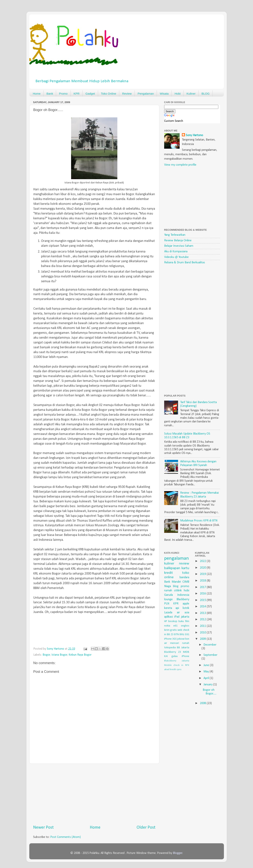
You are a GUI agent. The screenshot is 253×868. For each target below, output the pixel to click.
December (210, 645)
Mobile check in (174, 665)
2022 (203, 561)
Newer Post (43, 828)
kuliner (169, 564)
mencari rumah (180, 643)
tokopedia (170, 648)
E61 (187, 634)
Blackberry (183, 599)
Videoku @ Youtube (176, 257)
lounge (168, 599)
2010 (203, 633)
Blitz (182, 634)
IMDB (186, 652)
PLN (167, 604)
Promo (63, 94)
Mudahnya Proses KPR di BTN (199, 521)
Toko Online (109, 94)
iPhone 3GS (170, 639)
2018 (203, 581)
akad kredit (170, 669)
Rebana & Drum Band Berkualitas (185, 263)
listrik (186, 608)
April (207, 678)
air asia (183, 613)
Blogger (178, 853)
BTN (177, 634)
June (207, 665)
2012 (203, 620)
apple (186, 604)
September (210, 655)
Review (127, 94)
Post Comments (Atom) (66, 837)
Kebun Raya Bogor (80, 655)
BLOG (206, 94)
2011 (203, 626)
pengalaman (177, 558)
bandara (184, 577)
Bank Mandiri (173, 582)
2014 (203, 607)
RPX (187, 665)
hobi (187, 591)
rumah (168, 591)
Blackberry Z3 (173, 652)
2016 (203, 594)
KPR (77, 94)
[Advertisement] (94, 794)
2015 (203, 600)
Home (37, 94)
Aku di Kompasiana (176, 252)
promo (185, 586)
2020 (203, 568)
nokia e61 (171, 626)
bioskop (173, 621)
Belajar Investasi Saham (179, 246)
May (207, 672)
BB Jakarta (183, 648)
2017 (203, 587)
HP (166, 621)
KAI (166, 656)
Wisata (164, 94)
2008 (203, 703)
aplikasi (169, 617)
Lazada (168, 613)
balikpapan (172, 568)
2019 (203, 574)
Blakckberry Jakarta (177, 661)
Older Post (146, 828)
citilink (178, 591)
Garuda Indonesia (177, 595)
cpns (179, 669)
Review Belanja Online (178, 241)
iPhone (185, 656)
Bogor (46, 655)
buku (181, 621)
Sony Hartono (194, 135)
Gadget (90, 94)
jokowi (181, 639)
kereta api (172, 608)
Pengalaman (146, 94)
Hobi (178, 94)
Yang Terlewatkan (175, 235)
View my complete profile (180, 165)
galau (175, 656)
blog (176, 586)
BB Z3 (170, 634)
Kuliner (191, 94)
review (184, 564)
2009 (203, 639)
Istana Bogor (59, 655)
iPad (177, 617)
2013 (203, 613)
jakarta (185, 617)
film (187, 621)
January (208, 685)
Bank (50, 94)
